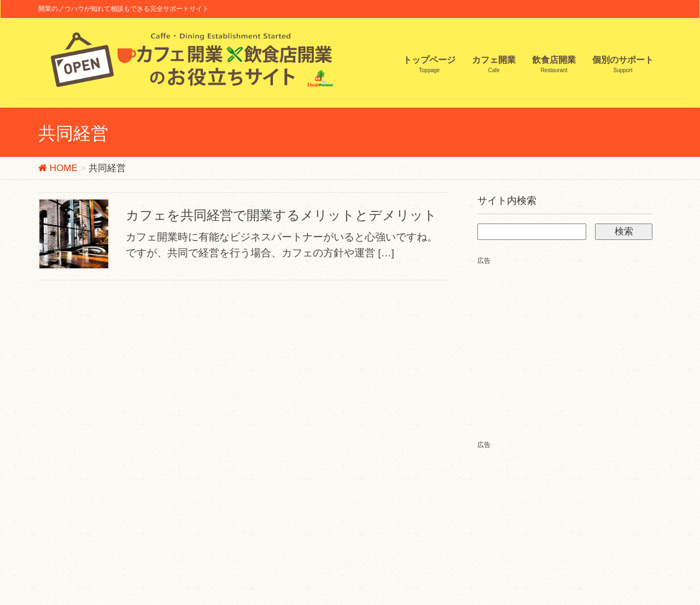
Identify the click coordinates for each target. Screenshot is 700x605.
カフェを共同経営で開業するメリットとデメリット (281, 215)
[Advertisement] (569, 343)
